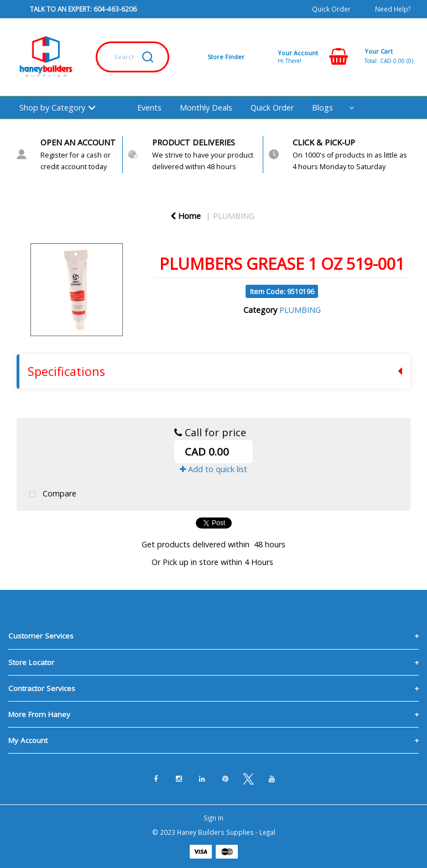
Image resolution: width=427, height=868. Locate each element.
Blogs (322, 108)
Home (186, 216)
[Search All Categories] (132, 57)
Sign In (213, 818)
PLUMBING (234, 216)
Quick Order (331, 9)
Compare (50, 495)
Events (149, 108)
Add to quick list (213, 469)
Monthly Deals (206, 108)
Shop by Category (52, 108)
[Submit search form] (148, 57)
